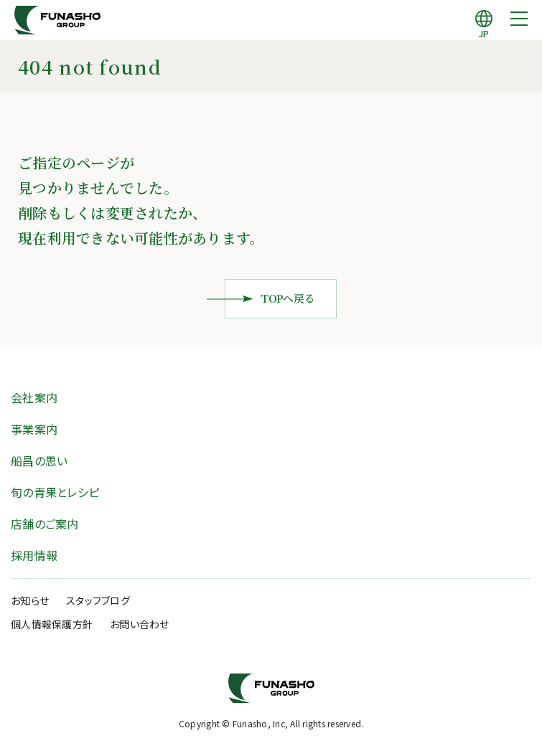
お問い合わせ (140, 624)
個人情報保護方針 (52, 624)
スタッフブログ (98, 600)
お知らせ (30, 600)
